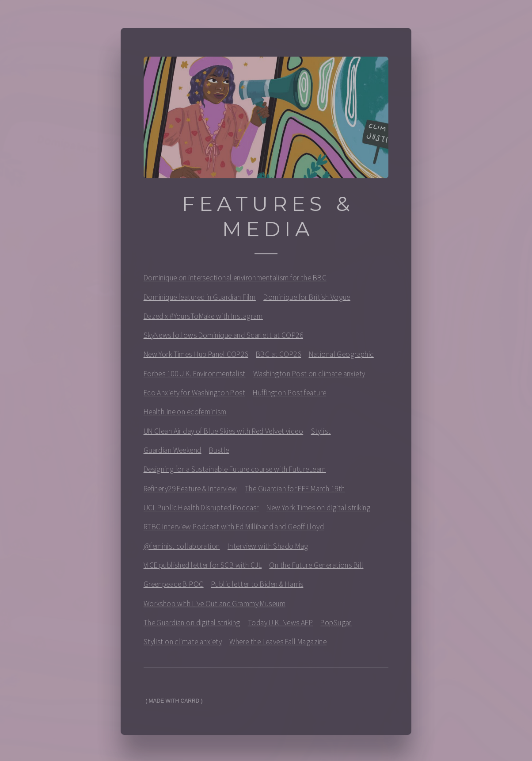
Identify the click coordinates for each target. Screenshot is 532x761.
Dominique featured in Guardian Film (200, 300)
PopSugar (336, 625)
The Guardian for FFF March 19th (295, 491)
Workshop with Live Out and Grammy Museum (215, 606)
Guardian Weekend (173, 453)
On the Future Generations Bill (316, 568)
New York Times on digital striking (319, 510)
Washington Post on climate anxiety (309, 376)
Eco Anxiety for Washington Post (194, 395)
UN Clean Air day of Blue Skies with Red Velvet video (224, 434)
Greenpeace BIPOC (174, 587)
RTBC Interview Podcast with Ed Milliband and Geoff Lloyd (234, 529)
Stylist (321, 434)
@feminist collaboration (182, 549)
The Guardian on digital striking (192, 625)
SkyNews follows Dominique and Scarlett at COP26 (223, 338)
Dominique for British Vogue (307, 300)
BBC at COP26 (278, 357)
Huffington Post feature (289, 395)
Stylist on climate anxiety (183, 644)
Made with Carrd (174, 704)
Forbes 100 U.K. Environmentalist (195, 376)
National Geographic (341, 357)
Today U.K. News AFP (280, 625)
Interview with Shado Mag (268, 549)
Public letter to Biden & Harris (257, 587)
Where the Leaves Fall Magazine (278, 644)
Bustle (219, 453)
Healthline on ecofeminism (185, 415)
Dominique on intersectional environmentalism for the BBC (235, 280)
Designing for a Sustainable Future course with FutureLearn (235, 472)
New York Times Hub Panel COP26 (196, 357)
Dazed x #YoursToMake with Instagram (203, 319)
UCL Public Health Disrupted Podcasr (201, 510)
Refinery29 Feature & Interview (190, 491)
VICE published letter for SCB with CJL (203, 568)
